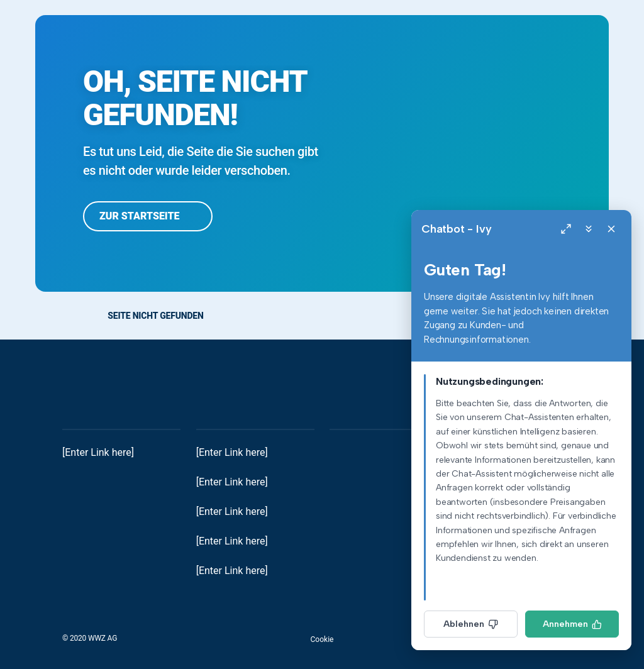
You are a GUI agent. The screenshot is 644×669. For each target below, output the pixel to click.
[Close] (611, 229)
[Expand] (566, 229)
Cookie (322, 639)
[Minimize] (589, 229)
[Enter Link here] (98, 452)
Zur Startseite (148, 216)
